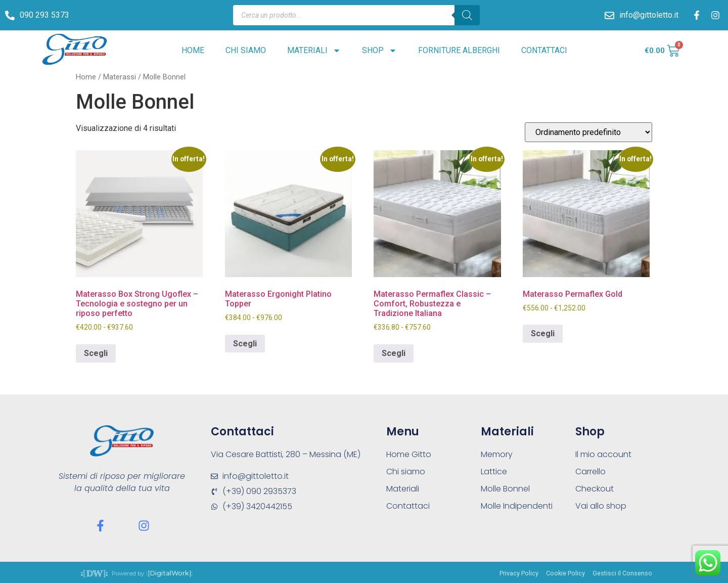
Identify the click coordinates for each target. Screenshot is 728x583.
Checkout (595, 489)
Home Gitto (409, 454)
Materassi (120, 77)
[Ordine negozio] (588, 132)
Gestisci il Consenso (622, 573)
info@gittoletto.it (649, 15)
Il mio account (603, 454)
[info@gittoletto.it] (609, 15)
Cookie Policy (565, 573)
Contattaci (544, 50)
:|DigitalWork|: (169, 573)
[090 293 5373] (10, 15)
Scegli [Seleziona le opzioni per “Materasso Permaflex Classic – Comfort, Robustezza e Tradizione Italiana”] (394, 353)
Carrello (590, 472)
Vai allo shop (601, 506)
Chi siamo (246, 50)
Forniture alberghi (459, 50)
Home (193, 50)
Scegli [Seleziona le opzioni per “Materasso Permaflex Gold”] (543, 333)
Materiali (314, 51)
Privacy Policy (519, 573)
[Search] (467, 15)
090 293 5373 (44, 15)
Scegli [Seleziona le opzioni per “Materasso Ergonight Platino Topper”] (245, 344)
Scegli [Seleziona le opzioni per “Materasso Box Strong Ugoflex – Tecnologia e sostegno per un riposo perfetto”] (96, 353)
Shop (379, 51)
